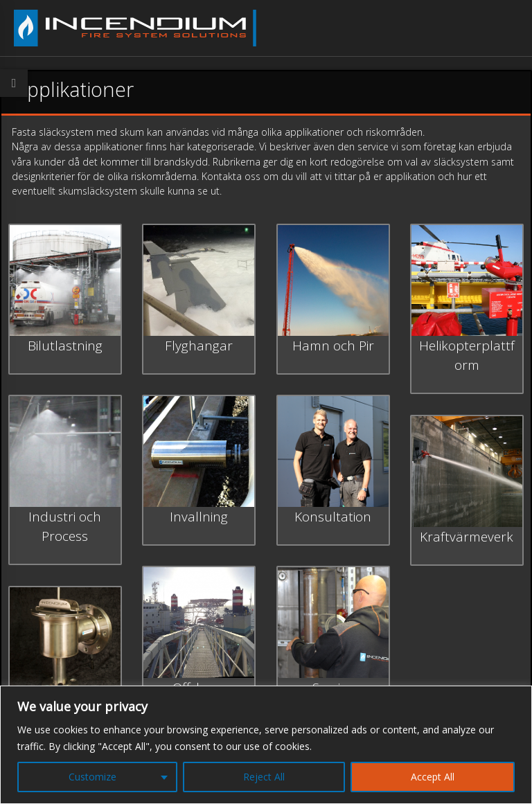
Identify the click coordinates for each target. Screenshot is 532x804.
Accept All (433, 777)
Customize (92, 777)
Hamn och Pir (333, 346)
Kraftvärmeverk (467, 537)
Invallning (199, 517)
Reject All (264, 777)
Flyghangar (199, 346)
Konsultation (333, 517)
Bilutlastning (65, 346)
